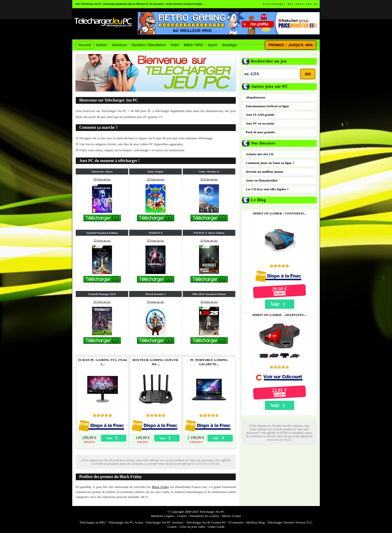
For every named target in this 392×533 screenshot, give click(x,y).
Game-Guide (216, 527)
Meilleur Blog (255, 522)
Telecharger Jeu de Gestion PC (206, 522)
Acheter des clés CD (260, 154)
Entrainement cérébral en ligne (267, 106)
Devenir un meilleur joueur (265, 172)
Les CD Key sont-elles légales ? (267, 189)
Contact (182, 516)
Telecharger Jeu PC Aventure (165, 522)
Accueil (85, 45)
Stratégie (229, 45)
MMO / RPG (193, 45)
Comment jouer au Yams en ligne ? (270, 163)
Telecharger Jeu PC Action (126, 522)
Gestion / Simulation (149, 45)
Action (101, 45)
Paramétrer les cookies (204, 516)
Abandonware (256, 97)
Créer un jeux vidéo (192, 527)
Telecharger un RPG (92, 522)
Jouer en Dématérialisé (262, 180)
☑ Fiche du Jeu (102, 179)
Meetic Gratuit (231, 516)
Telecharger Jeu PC (212, 512)
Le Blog (258, 200)
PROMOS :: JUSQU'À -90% (290, 45)
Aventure (119, 45)
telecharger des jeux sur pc (291, 4)
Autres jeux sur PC (270, 86)
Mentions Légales (163, 516)
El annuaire (236, 522)
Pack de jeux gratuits (260, 132)
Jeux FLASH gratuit (260, 115)
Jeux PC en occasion (260, 123)
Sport (213, 45)
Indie (175, 45)
